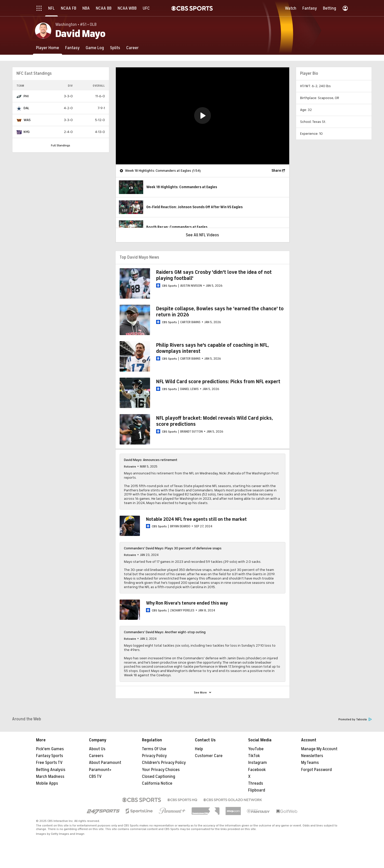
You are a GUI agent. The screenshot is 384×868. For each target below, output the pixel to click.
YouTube (256, 749)
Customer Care (209, 756)
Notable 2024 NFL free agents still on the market (196, 519)
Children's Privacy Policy (164, 763)
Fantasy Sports (50, 756)
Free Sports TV (49, 763)
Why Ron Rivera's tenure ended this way (187, 603)
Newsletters (312, 756)
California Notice (157, 783)
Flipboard (257, 790)
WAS (27, 120)
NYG (27, 132)
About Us (97, 749)
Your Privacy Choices (161, 770)
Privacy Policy (154, 756)
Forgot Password (316, 770)
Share (276, 171)
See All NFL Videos (202, 235)
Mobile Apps (47, 783)
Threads (256, 783)
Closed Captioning (159, 777)
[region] (203, 116)
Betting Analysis (51, 770)
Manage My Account (319, 749)
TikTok (254, 756)
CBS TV (95, 777)
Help (199, 749)
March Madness (50, 777)
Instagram (258, 763)
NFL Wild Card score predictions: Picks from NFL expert (218, 382)
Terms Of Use (154, 749)
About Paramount (105, 763)
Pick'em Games (50, 749)
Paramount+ (100, 770)
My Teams (310, 763)
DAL (26, 108)
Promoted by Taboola (355, 719)
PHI (26, 96)
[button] (203, 115)
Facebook (257, 770)
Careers (96, 756)
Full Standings (61, 145)
